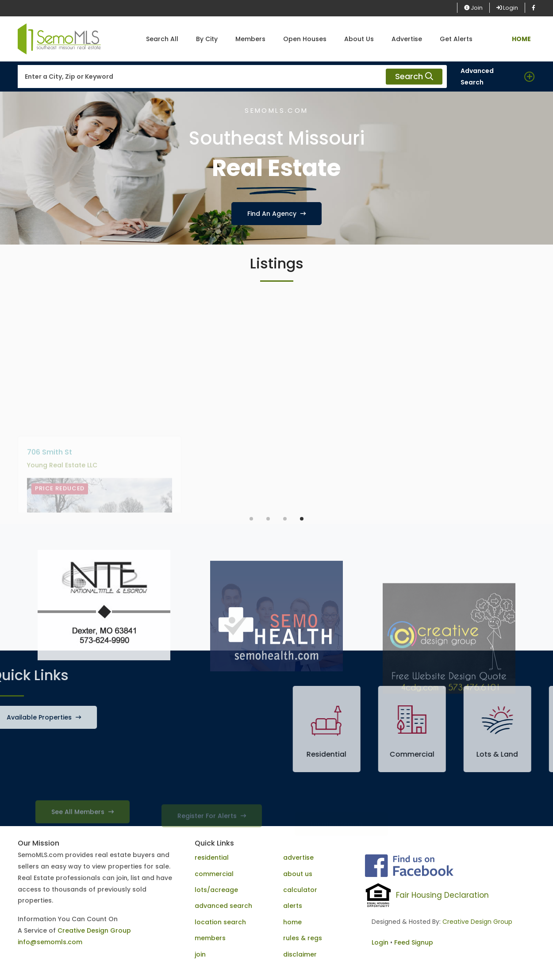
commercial (214, 874)
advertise (298, 857)
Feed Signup (414, 942)
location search (220, 922)
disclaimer (300, 954)
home (292, 922)
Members (250, 39)
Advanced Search (477, 77)
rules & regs (303, 938)
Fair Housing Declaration (442, 895)
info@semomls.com (50, 942)
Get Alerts (456, 39)
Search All (162, 39)
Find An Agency (276, 214)
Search (414, 77)
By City (207, 39)
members (210, 938)
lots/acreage (216, 890)
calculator (300, 890)
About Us (359, 39)
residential (212, 857)
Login (507, 8)
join (200, 954)
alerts (293, 906)
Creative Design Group (94, 930)
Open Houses (305, 39)
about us (298, 874)
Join (473, 8)
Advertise (407, 39)
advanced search (223, 906)
